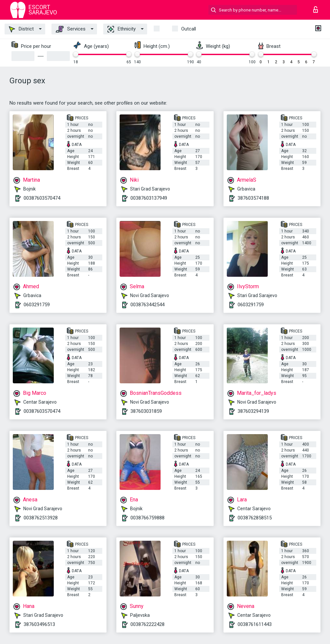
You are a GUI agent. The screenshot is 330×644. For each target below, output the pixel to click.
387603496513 (39, 624)
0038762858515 (255, 518)
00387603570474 (42, 198)
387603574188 (253, 198)
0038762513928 (41, 518)
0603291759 (37, 305)
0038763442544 (147, 305)
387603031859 (146, 411)
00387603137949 (149, 198)
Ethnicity (122, 29)
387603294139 (253, 411)
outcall (189, 29)
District (21, 29)
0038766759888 (147, 518)
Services (71, 29)
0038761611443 (255, 624)
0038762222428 (147, 624)
